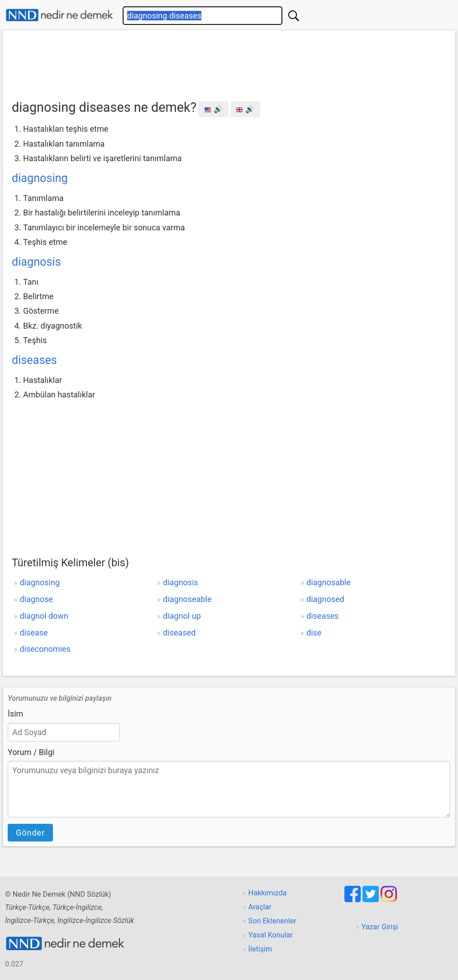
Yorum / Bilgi (31, 752)
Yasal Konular (271, 935)
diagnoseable (187, 599)
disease (33, 633)
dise (314, 633)
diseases (34, 360)
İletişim (260, 949)
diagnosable (329, 582)
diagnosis (36, 262)
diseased (179, 633)
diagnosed (325, 599)
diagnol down (44, 616)
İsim (15, 714)
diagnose (36, 599)
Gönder (30, 833)
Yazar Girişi (380, 927)
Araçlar (260, 907)
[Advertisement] (229, 62)
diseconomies (45, 649)
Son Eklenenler (272, 921)
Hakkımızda (268, 893)
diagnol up (182, 616)
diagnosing (40, 178)
